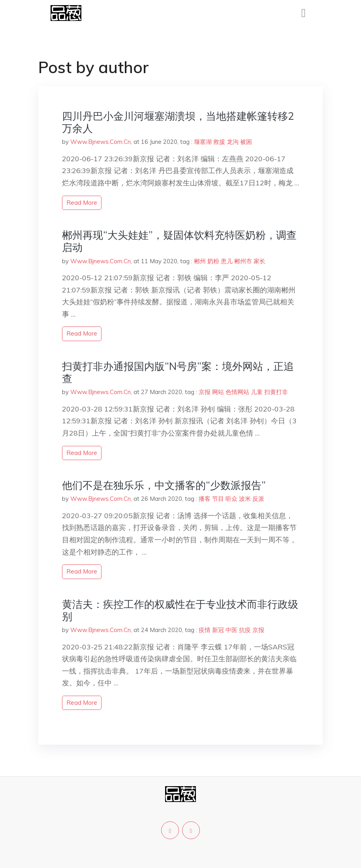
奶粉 (213, 261)
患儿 (227, 261)
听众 (231, 499)
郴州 (200, 261)
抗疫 (245, 630)
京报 (205, 392)
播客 (205, 499)
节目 (218, 499)
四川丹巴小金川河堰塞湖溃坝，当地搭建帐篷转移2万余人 (178, 122)
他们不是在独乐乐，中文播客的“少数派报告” (164, 485)
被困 (246, 142)
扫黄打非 (276, 392)
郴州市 (243, 261)
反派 (258, 499)
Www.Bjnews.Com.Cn (101, 142)
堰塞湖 (203, 142)
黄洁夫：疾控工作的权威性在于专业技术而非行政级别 (180, 610)
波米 (245, 499)
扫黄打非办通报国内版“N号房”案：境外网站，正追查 (178, 372)
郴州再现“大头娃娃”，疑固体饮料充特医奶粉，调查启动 (179, 241)
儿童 (257, 392)
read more (82, 203)
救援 (219, 142)
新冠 (218, 630)
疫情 (205, 630)
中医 (231, 630)
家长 (259, 261)
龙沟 (233, 142)
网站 (218, 392)
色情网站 (237, 392)
